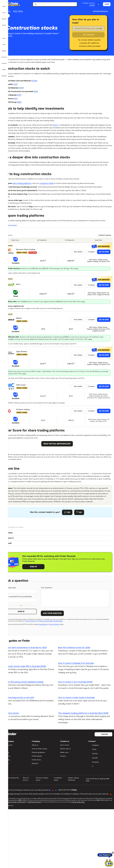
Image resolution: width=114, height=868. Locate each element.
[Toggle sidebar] (8, 16)
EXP (30, 99)
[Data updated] (104, 271)
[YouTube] (101, 814)
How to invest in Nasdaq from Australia (80, 717)
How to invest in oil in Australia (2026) (79, 735)
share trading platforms (32, 205)
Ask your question (58, 665)
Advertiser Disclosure (65, 862)
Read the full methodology (61, 481)
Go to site (104, 288)
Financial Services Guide (39, 862)
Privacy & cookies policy (48, 839)
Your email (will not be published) (23, 650)
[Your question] (78, 650)
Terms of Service (63, 678)
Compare (91, 288)
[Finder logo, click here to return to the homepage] (24, 4)
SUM (32, 91)
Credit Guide (52, 862)
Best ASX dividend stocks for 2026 (78, 701)
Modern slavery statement (77, 839)
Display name (19, 639)
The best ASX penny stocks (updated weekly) (31, 735)
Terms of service (32, 839)
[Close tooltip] (113, 853)
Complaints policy (62, 839)
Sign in (28, 666)
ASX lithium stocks (18, 767)
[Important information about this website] (100, 11)
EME (29, 107)
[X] (101, 827)
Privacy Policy (50, 678)
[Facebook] (101, 822)
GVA (48, 95)
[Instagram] (101, 805)
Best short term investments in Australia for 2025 (32, 701)
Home (16, 11)
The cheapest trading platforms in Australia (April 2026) (84, 771)
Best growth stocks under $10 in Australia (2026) (32, 720)
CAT (25, 87)
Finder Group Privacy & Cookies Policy (67, 674)
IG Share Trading (31, 446)
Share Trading (26, 11)
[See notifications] (100, 4)
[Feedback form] (61, 564)
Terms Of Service (47, 674)
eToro (26, 321)
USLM (47, 83)
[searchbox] (60, 4)
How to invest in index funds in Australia (80, 754)
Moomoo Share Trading (34, 286)
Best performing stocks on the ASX (26, 751)
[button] (4, 5)
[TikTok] (101, 810)
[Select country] (103, 794)
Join (108, 4)
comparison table (59, 205)
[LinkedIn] (101, 818)
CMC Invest (29, 421)
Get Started (90, 35)
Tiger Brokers (30, 388)
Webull (27, 354)
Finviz (69, 135)
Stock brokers (20, 261)
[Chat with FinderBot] (109, 863)
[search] (61, 5)
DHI (25, 103)
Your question (52, 639)
